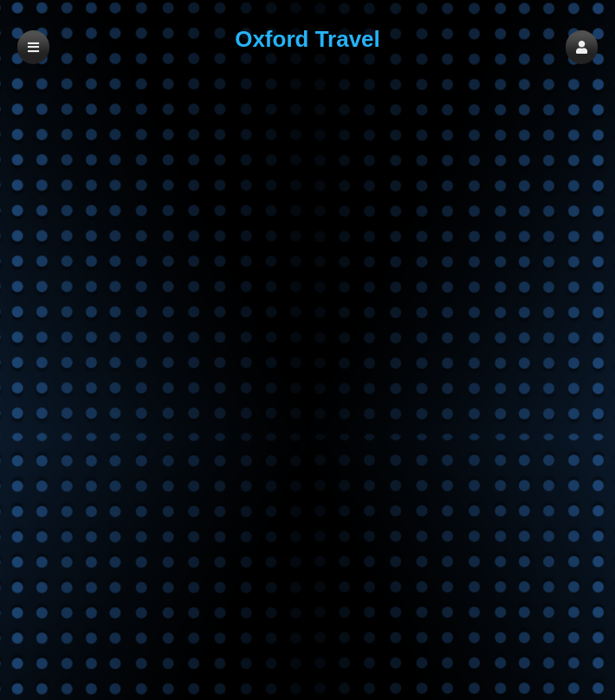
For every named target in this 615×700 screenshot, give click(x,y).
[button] (582, 47)
